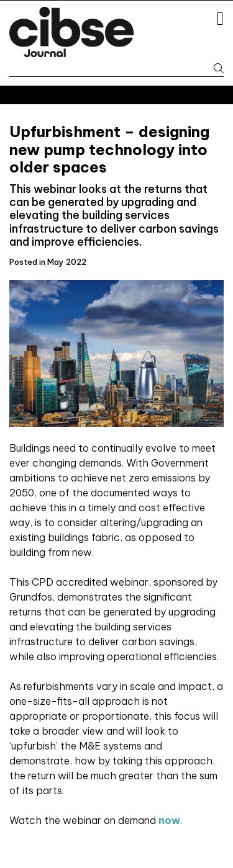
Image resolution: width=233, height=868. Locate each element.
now (169, 820)
